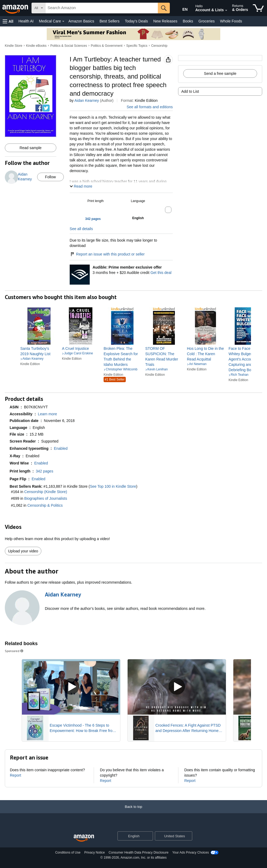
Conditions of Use (68, 852)
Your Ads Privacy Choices (191, 852)
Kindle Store (13, 46)
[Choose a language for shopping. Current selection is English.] (132, 836)
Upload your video (23, 551)
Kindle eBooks (36, 46)
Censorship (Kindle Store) (46, 492)
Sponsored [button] (14, 651)
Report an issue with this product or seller (107, 254)
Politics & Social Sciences (68, 46)
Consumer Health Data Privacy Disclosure (139, 852)
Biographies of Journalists (46, 498)
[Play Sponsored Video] (71, 687)
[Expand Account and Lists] (226, 10)
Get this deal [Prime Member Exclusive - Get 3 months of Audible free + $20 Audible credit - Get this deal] (161, 273)
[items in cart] (258, 8)
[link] (39, 351)
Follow (50, 177)
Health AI (26, 21)
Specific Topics (137, 46)
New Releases (165, 21)
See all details (81, 229)
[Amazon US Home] (84, 838)
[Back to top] (133, 812)
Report (15, 775)
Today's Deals (136, 21)
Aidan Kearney (87, 100)
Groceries (207, 21)
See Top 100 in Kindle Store (113, 486)
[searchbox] (102, 8)
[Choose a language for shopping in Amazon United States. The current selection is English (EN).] (181, 8)
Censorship (159, 46)
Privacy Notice (95, 852)
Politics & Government (107, 46)
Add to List (190, 91)
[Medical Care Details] (63, 21)
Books (188, 21)
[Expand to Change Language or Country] (149, 836)
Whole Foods (231, 21)
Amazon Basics (81, 21)
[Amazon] (16, 8)
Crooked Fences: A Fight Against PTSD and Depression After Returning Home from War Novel (188, 728)
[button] (8, 21)
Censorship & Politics (45, 505)
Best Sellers (110, 21)
